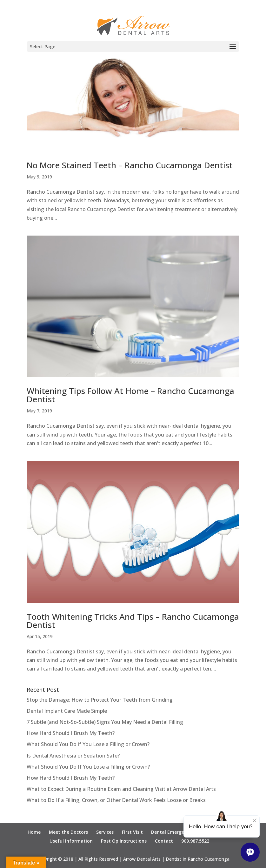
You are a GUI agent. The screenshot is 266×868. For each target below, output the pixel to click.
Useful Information (71, 841)
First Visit (132, 832)
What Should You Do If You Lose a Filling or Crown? (88, 767)
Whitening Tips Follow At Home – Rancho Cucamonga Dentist (130, 395)
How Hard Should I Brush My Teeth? (71, 733)
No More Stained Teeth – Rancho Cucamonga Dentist (130, 165)
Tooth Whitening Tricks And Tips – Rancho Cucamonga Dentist (133, 621)
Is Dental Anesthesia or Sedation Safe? (74, 756)
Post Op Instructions (124, 841)
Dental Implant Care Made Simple (67, 711)
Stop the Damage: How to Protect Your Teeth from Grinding (100, 700)
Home (34, 832)
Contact (164, 841)
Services (105, 832)
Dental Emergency (171, 832)
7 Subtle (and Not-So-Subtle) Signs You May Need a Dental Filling (105, 722)
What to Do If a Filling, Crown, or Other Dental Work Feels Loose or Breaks (116, 800)
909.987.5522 (195, 841)
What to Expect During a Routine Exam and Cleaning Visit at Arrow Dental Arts (121, 789)
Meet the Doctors (68, 832)
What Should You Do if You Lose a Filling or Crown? (88, 744)
